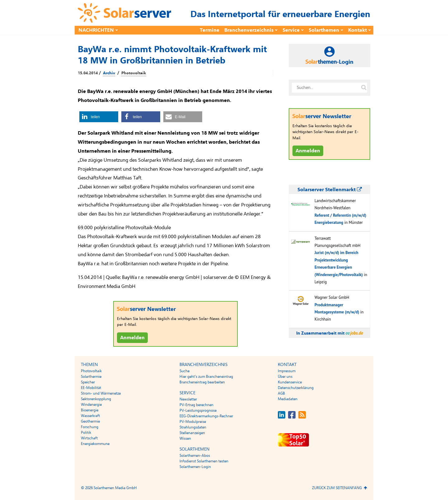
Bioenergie (90, 410)
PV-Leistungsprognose (198, 410)
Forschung (90, 427)
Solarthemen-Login (195, 467)
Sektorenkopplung (96, 399)
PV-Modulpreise (193, 422)
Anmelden (132, 338)
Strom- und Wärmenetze (101, 393)
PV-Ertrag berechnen (196, 405)
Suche (184, 371)
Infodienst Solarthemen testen (204, 461)
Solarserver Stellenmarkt (330, 190)
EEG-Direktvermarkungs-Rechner (206, 416)
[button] (99, 117)
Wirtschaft (89, 438)
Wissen (185, 438)
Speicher (88, 382)
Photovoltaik (134, 73)
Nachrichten (96, 30)
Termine (210, 30)
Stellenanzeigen (192, 433)
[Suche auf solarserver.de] (364, 88)
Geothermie (90, 421)
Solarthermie (91, 377)
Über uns (285, 377)
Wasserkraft (90, 416)
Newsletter (188, 399)
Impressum (287, 371)
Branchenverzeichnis (249, 30)
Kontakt (357, 30)
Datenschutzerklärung (296, 388)
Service (291, 30)
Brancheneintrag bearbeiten (202, 382)
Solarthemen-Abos (195, 456)
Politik (86, 433)
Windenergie (91, 405)
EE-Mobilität (91, 388)
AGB (281, 393)
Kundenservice (290, 382)
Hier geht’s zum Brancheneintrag (206, 377)
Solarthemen (324, 30)
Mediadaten (288, 399)
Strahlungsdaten (193, 427)
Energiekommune (95, 444)
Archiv (109, 73)
